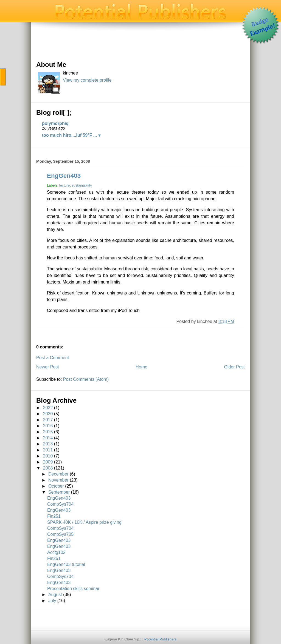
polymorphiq (55, 123)
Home (141, 367)
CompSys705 (60, 534)
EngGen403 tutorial (66, 564)
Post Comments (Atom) (86, 379)
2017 (48, 420)
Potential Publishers (161, 639)
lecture (64, 185)
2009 (48, 462)
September (59, 492)
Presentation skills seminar (73, 589)
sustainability (82, 185)
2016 (48, 426)
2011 (48, 450)
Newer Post (48, 367)
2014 (48, 438)
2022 (48, 408)
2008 (48, 468)
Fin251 (54, 516)
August (55, 595)
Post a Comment (53, 358)
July (52, 601)
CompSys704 (60, 504)
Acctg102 (56, 552)
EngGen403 (64, 176)
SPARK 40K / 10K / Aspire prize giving (84, 522)
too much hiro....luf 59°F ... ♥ (71, 135)
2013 (48, 444)
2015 (48, 432)
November (58, 480)
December (58, 474)
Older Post (234, 367)
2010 (48, 456)
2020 (48, 414)
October (56, 486)
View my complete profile (87, 80)
